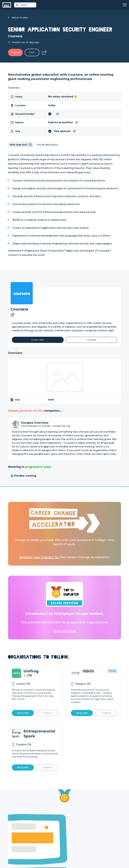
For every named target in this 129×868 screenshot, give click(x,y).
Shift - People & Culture (77, 843)
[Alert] (38, 340)
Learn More (24, 771)
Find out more (65, 631)
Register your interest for (40, 557)
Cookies (46, 857)
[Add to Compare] (91, 340)
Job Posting (71, 832)
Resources (42, 843)
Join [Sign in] (38, 827)
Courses (41, 837)
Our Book (98, 837)
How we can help (74, 827)
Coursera (19, 309)
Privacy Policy (34, 857)
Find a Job (42, 832)
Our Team (98, 832)
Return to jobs (18, 18)
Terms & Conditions (17, 857)
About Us (98, 827)
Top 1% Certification (75, 837)
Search (22, 5)
